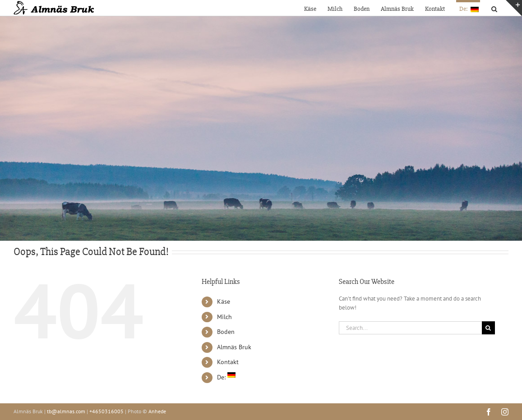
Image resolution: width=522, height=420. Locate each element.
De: (226, 377)
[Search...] (410, 328)
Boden (226, 332)
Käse (224, 301)
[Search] (488, 328)
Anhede (157, 411)
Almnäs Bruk (234, 347)
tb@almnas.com (66, 411)
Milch (224, 317)
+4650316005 (106, 411)
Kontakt (228, 362)
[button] (494, 8)
